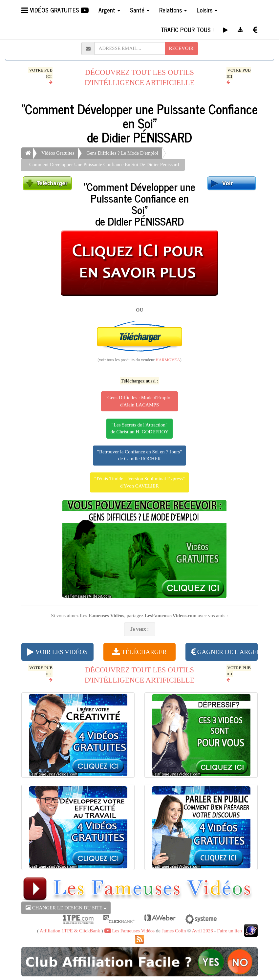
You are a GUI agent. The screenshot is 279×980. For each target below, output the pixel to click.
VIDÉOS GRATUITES (55, 10)
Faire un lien (229, 931)
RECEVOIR (181, 48)
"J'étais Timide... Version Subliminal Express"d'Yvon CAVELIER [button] (139, 482)
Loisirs (207, 10)
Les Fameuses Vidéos (129, 931)
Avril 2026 (202, 931)
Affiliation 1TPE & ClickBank (70, 931)
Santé (140, 10)
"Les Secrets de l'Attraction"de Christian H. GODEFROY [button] (140, 428)
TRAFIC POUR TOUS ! (187, 30)
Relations (173, 10)
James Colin (174, 931)
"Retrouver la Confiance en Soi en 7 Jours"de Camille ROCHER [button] (139, 455)
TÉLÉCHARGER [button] (139, 652)
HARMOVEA (168, 360)
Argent (109, 10)
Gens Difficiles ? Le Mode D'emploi (122, 153)
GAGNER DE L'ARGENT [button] (224, 652)
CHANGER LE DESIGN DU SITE (66, 908)
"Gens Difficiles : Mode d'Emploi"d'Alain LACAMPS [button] (139, 401)
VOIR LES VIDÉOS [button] (57, 652)
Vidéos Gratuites (58, 153)
